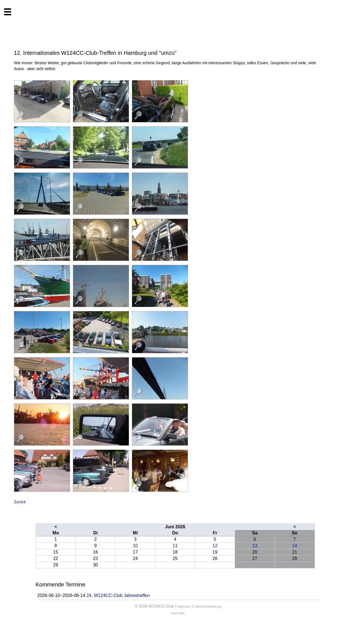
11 (175, 546)
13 (255, 546)
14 (295, 546)
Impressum (184, 607)
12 (215, 546)
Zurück (20, 502)
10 (135, 546)
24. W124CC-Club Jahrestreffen (118, 595)
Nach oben (178, 613)
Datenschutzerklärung (207, 607)
